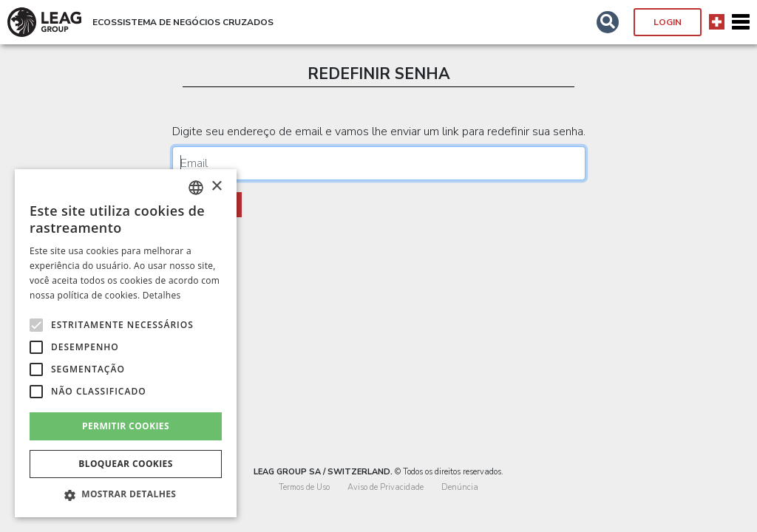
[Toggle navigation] (741, 22)
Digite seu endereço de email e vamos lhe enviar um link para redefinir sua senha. (379, 132)
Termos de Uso (304, 487)
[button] (608, 22)
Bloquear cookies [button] (125, 464)
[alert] (126, 343)
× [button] (216, 187)
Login (668, 22)
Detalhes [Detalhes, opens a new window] (162, 295)
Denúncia (460, 487)
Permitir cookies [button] (126, 426)
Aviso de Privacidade (386, 487)
